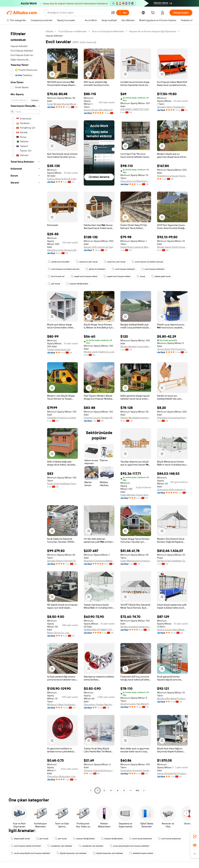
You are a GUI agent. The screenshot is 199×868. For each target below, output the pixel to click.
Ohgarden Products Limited (61, 418)
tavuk (141, 276)
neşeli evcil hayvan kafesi (84, 276)
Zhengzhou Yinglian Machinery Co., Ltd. (99, 704)
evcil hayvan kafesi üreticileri (26, 846)
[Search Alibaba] (78, 13)
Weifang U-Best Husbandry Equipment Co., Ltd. (62, 704)
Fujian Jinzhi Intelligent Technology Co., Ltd (62, 484)
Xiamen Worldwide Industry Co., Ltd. (136, 418)
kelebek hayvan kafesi (141, 853)
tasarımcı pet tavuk (87, 262)
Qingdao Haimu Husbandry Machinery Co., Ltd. (172, 107)
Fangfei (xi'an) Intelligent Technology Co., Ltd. (172, 561)
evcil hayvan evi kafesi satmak (147, 262)
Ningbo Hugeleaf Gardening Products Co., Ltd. (136, 627)
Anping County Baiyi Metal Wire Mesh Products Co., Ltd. (172, 630)
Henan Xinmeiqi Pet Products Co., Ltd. (172, 773)
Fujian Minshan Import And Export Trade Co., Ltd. (136, 495)
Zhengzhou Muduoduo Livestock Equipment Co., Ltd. (62, 776)
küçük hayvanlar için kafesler (72, 853)
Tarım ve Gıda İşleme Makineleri (108, 31)
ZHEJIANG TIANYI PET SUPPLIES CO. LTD (136, 109)
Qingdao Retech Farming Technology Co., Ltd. (62, 561)
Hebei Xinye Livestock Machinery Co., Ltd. (136, 247)
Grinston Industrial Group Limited (99, 770)
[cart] (153, 13)
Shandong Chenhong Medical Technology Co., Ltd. (99, 561)
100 (137, 790)
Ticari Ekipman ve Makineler (72, 31)
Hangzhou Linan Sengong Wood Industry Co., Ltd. (62, 250)
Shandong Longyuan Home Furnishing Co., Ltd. (172, 176)
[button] (113, 13)
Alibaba (50, 31)
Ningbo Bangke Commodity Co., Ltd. (136, 346)
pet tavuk (54, 284)
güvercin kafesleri (96, 269)
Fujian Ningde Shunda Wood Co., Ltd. (62, 104)
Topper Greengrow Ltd (59, 349)
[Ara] (123, 13)
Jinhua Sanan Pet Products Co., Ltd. (172, 349)
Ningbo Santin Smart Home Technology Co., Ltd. (172, 247)
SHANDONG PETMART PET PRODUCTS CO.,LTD (99, 630)
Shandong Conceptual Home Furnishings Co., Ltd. (172, 418)
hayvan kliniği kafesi (77, 284)
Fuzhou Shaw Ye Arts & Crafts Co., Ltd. (62, 179)
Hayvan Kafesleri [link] (54, 36)
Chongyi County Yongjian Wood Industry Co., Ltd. (99, 418)
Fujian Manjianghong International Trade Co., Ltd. (136, 561)
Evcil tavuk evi (56, 276)
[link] (195, 836)
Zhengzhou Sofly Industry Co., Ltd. (172, 490)
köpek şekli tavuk (161, 276)
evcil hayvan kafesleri (123, 269)
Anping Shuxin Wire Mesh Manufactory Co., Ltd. (99, 110)
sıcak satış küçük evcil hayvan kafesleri (130, 846)
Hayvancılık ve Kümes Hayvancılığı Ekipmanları (153, 31)
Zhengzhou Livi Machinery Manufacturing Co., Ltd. (136, 181)
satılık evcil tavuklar (59, 262)
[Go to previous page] (91, 790)
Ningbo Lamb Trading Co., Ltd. (99, 352)
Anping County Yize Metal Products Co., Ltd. (136, 704)
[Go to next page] (144, 790)
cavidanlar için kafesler (60, 846)
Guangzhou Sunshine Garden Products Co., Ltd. (136, 770)
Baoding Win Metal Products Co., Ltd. (172, 699)
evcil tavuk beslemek (140, 839)
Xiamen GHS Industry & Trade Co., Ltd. (99, 247)
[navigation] (25, 411)
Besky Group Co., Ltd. (58, 633)
